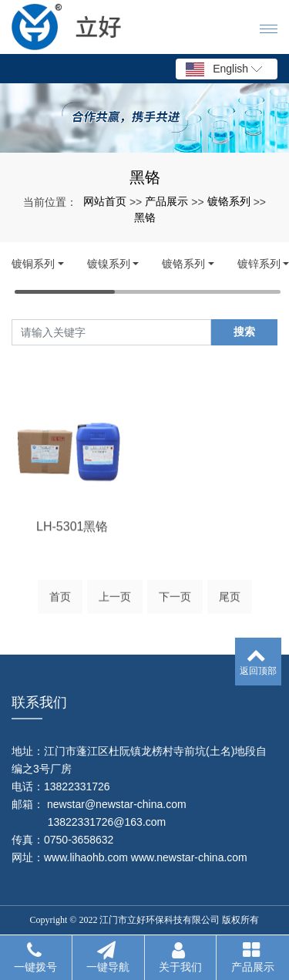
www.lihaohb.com (86, 857)
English (224, 69)
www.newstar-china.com (189, 857)
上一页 (115, 601)
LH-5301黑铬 (72, 554)
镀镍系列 (109, 264)
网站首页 (105, 201)
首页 (60, 601)
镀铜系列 (33, 264)
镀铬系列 (229, 201)
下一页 (175, 601)
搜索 (244, 332)
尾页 (230, 601)
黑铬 (145, 217)
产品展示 (166, 201)
